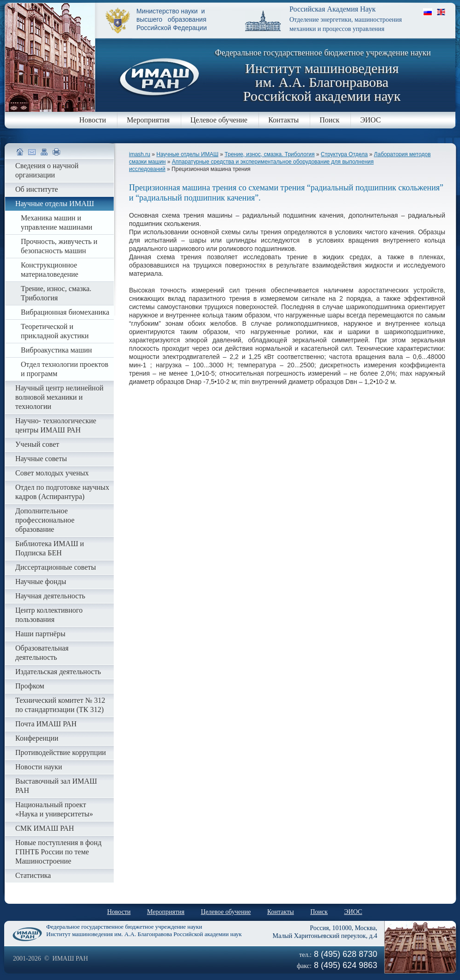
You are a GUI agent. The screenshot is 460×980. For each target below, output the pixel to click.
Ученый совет (37, 444)
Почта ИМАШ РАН (46, 724)
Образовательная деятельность (42, 653)
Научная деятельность (50, 596)
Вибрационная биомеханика (65, 312)
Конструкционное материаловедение (49, 270)
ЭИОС (371, 120)
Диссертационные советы (56, 567)
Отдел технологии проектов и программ (64, 369)
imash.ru (140, 154)
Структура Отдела (344, 154)
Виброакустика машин (56, 350)
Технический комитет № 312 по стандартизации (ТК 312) (60, 705)
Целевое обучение (219, 120)
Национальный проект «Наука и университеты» (54, 809)
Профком (30, 686)
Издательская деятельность (58, 672)
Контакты (283, 120)
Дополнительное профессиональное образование (45, 520)
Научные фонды (41, 581)
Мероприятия (148, 120)
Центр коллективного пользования (49, 615)
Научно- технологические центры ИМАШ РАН (56, 425)
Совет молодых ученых (52, 473)
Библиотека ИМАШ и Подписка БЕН (50, 548)
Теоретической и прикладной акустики (55, 331)
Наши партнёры (40, 634)
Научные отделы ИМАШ (187, 154)
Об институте (37, 189)
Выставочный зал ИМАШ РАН (56, 786)
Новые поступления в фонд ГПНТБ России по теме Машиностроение (58, 852)
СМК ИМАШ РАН (45, 828)
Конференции (37, 738)
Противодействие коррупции (61, 752)
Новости (92, 120)
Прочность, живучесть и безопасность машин (59, 246)
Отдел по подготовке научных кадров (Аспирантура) (62, 492)
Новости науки (39, 767)
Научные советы (41, 459)
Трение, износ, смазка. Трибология (270, 154)
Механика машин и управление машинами (57, 222)
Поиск (329, 120)
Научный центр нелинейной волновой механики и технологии (59, 397)
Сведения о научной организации (47, 170)
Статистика (33, 875)
